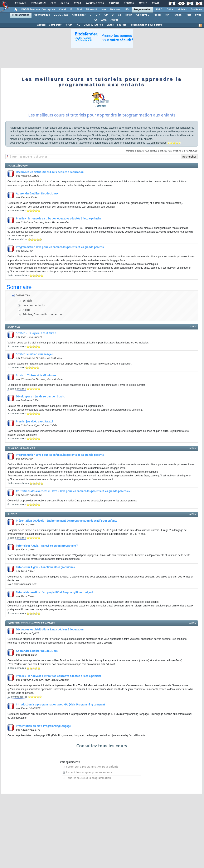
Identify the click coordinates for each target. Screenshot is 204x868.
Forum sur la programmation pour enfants (92, 767)
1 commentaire (16, 368)
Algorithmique (42, 15)
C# (106, 15)
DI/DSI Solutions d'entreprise (38, 10)
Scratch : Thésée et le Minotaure (36, 376)
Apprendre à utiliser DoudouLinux (37, 194)
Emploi (114, 3)
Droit (143, 3)
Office (170, 10)
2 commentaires (17, 414)
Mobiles (182, 10)
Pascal (157, 15)
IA (71, 10)
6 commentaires (17, 505)
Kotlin (129, 15)
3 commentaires (17, 211)
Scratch (27, 301)
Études (129, 3)
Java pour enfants (34, 306)
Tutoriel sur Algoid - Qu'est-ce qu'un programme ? (47, 546)
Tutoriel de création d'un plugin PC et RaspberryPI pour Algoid (54, 593)
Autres (114, 20)
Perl (167, 15)
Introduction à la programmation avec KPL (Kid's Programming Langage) (60, 705)
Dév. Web (116, 10)
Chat (77, 3)
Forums (20, 3)
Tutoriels (38, 3)
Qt (96, 20)
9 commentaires (17, 347)
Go (120, 15)
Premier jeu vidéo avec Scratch (35, 422)
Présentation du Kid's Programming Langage (43, 726)
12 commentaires (17, 239)
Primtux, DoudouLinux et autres (42, 315)
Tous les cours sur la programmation (89, 778)
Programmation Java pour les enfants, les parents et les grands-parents (60, 247)
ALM (79, 10)
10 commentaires (157, 143)
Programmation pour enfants (146, 25)
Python (178, 15)
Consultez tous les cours (102, 746)
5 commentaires (17, 538)
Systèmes (196, 10)
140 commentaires (18, 276)
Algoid (26, 310)
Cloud (62, 10)
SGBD (159, 10)
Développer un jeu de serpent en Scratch (41, 397)
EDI (127, 10)
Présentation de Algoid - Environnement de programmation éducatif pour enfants (66, 521)
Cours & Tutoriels (94, 25)
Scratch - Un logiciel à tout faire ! (36, 333)
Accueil (41, 25)
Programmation (142, 10)
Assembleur (79, 15)
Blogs (64, 3)
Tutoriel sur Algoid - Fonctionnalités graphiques (45, 567)
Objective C (143, 15)
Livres (110, 25)
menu (193, 327)
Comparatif (55, 25)
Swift (198, 15)
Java (104, 10)
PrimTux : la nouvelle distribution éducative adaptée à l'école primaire (59, 219)
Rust (188, 15)
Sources (122, 25)
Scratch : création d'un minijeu (35, 354)
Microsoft (91, 10)
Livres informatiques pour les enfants (89, 773)
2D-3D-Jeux (61, 15)
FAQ (53, 3)
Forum (68, 25)
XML (104, 20)
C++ (98, 15)
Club (155, 3)
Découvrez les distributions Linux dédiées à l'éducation (50, 172)
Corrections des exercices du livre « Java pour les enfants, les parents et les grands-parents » (73, 491)
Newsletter (95, 3)
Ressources (23, 296)
